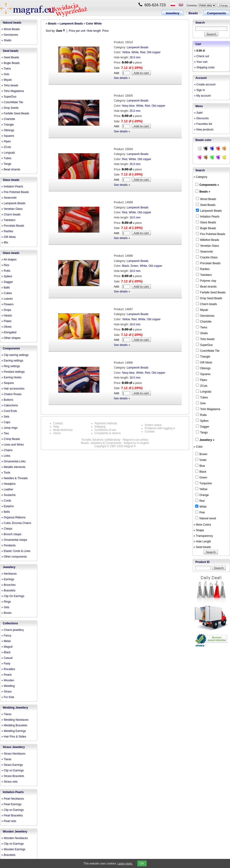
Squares (203, 374)
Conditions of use (105, 430)
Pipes (202, 380)
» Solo (5, 74)
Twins (202, 327)
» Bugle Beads (11, 63)
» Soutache (9, 495)
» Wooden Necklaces (15, 838)
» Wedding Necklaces (15, 720)
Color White (94, 24)
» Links (6, 456)
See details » (122, 78)
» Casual (7, 658)
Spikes (202, 421)
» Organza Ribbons (13, 517)
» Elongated (9, 332)
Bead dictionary (63, 430)
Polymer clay (206, 281)
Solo (201, 403)
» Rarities (7, 231)
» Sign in (200, 90)
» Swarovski (9, 198)
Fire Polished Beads (211, 234)
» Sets (5, 417)
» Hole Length (202, 541)
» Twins (6, 69)
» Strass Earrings (12, 765)
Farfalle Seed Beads (211, 292)
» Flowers (7, 304)
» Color (198, 447)
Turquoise (203, 483)
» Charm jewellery (13, 630)
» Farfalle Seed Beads (15, 113)
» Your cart (201, 62)
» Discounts (201, 118)
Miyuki (202, 310)
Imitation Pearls (13, 792)
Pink (200, 512)
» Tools (6, 473)
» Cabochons (10, 405)
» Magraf (7, 647)
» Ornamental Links (14, 461)
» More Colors (202, 525)
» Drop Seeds (10, 108)
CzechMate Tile (208, 351)
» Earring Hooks (11, 377)
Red (143, 52)
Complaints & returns (108, 433)
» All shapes (9, 260)
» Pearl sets (9, 821)
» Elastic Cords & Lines (16, 551)
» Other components (14, 557)
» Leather (7, 489)
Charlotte (204, 321)
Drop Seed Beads (209, 298)
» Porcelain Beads (13, 226)
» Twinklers (8, 220)
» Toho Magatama (13, 91)
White (135, 52)
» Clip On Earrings (13, 596)
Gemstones (205, 316)
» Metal (6, 641)
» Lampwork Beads (13, 203)
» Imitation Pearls (12, 186)
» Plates (6, 321)
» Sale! (198, 113)
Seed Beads (206, 205)
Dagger (203, 426)
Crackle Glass (207, 257)
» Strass (7, 692)
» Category (200, 177)
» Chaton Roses (11, 394)
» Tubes (6, 158)
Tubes (202, 397)
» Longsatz (8, 153)
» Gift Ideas (9, 237)
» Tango (6, 164)
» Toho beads (10, 85)
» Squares (8, 136)
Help (56, 427)
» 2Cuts (6, 147)
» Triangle (8, 125)
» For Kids (8, 697)
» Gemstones (10, 35)
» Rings (6, 602)
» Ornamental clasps (14, 540)
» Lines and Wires (13, 445)
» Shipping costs (204, 67)
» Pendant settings (13, 372)
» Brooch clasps (11, 534)
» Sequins (8, 383)
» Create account (205, 84)
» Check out (202, 56)
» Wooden (8, 680)
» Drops (6, 310)
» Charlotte (8, 119)
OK (142, 863)
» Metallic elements (13, 467)
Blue (200, 466)
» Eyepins (8, 506)
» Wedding (8, 686)
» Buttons (7, 400)
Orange (202, 495)
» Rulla (6, 271)
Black (126, 266)
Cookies (150, 432)
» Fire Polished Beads (15, 192)
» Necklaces (9, 574)
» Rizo (5, 265)
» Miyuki (7, 80)
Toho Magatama (208, 409)
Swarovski (204, 251)
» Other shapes (11, 338)
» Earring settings (12, 361)
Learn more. (125, 864)
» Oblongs (8, 130)
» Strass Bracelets (13, 776)
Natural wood (206, 518)
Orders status (153, 425)
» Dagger (7, 282)
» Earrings (8, 579)
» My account (202, 96)
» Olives (6, 327)
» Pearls (7, 675)
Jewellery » (207, 440)
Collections (10, 623)
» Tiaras (6, 714)
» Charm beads (11, 214)
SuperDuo (204, 345)
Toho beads (205, 339)
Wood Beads (206, 199)
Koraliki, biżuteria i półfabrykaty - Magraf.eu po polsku (115, 440)
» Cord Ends (9, 411)
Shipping (100, 427)
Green (134, 266)
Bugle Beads (206, 228)
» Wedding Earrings (14, 731)
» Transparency (203, 536)
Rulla (201, 415)
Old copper (154, 52)
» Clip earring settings (15, 355)
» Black (6, 652)
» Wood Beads (11, 29)
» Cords (6, 501)
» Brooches (9, 585)
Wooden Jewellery (15, 832)
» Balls (6, 288)
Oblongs (203, 368)
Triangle (203, 356)
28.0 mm (135, 57)
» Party (6, 664)
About (57, 433)
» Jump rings (9, 428)
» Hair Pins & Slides (14, 737)
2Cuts (202, 386)
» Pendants (9, 545)
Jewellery (173, 13)
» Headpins (9, 484)
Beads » (205, 192)
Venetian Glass (207, 246)
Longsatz (204, 391)
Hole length (94, 31)
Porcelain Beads (208, 263)
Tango (202, 432)
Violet (201, 460)
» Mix (5, 242)
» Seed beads (202, 547)
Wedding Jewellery (15, 708)
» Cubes (7, 293)
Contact (58, 423)
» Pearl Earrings (11, 804)
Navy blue (128, 106)
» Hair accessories (13, 389)
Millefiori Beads (207, 240)
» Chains (7, 450)
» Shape (199, 530)
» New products (204, 130)
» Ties (5, 433)
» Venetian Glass (12, 209)
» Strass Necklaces (13, 754)
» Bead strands (11, 169)
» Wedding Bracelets (14, 725)
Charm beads (206, 304)
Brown (201, 454)
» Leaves (7, 299)
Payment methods (106, 423)
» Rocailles (8, 669)
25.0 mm (135, 111)
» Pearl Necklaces (13, 799)
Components (217, 13)
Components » (209, 185)
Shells (202, 333)
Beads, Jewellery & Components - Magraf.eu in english (115, 443)
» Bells (6, 512)
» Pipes (6, 141)
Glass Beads (206, 222)
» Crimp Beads (11, 439)
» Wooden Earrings (13, 849)
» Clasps (7, 529)
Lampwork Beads (71, 24)
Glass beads (11, 180)
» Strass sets (9, 782)
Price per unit (77, 31)
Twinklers (204, 275)
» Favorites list (203, 124)
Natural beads (12, 23)
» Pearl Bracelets (12, 815)
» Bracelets (8, 590)
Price (105, 31)
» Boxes (6, 613)
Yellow (126, 52)
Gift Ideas (204, 362)
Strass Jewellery (14, 747)
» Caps (6, 422)
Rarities (203, 269)
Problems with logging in (160, 428)
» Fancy (6, 636)
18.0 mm (135, 218)
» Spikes (7, 276)
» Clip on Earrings (12, 770)
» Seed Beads (10, 57)
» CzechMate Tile (12, 102)
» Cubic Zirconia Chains (16, 523)
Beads (193, 13)
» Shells (6, 40)
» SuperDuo (9, 97)
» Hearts (7, 316)
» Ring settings (11, 366)
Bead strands (206, 286)
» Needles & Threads (15, 478)
